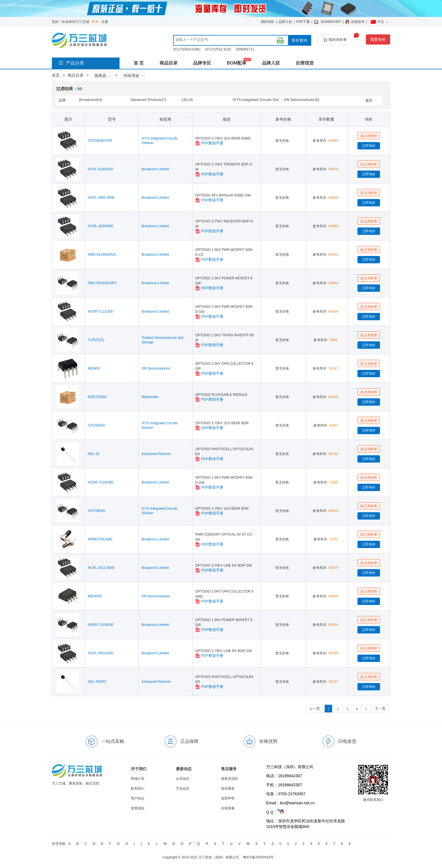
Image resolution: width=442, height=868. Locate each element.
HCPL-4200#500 (100, 226)
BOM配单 (236, 63)
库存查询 (299, 40)
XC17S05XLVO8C (187, 49)
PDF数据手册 (209, 143)
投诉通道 (228, 789)
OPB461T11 (245, 49)
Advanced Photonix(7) (148, 100)
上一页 (314, 709)
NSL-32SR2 (97, 682)
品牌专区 (202, 63)
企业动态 (183, 779)
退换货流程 (229, 779)
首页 (56, 75)
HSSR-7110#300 (101, 482)
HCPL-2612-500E (101, 568)
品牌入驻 (285, 22)
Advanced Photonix (156, 454)
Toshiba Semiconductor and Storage (162, 340)
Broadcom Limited (155, 169)
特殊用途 (133, 76)
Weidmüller (150, 397)
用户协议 (138, 798)
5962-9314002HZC (102, 255)
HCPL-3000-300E (101, 198)
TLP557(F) (96, 340)
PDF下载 (303, 22)
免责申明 (228, 798)
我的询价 (268, 22)
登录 (95, 22)
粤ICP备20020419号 (258, 857)
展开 (371, 101)
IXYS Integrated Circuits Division (160, 141)
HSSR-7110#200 (101, 625)
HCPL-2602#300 (100, 653)
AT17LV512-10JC (218, 49)
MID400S (95, 596)
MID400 (94, 368)
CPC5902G (97, 425)
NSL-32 (94, 454)
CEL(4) (187, 100)
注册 (105, 22)
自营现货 (305, 63)
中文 (379, 22)
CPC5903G (97, 511)
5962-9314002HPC (102, 283)
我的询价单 (340, 38)
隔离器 (102, 76)
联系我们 (138, 789)
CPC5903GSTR (100, 141)
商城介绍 (138, 779)
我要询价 (378, 39)
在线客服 (228, 808)
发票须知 (138, 808)
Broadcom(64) (90, 100)
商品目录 (169, 63)
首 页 (139, 63)
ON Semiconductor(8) (302, 100)
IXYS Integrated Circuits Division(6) (256, 100)
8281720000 (97, 397)
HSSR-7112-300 (100, 312)
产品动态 (183, 789)
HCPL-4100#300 (100, 169)
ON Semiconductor (156, 368)
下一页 (380, 709)
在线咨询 (358, 22)
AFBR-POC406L (100, 539)
